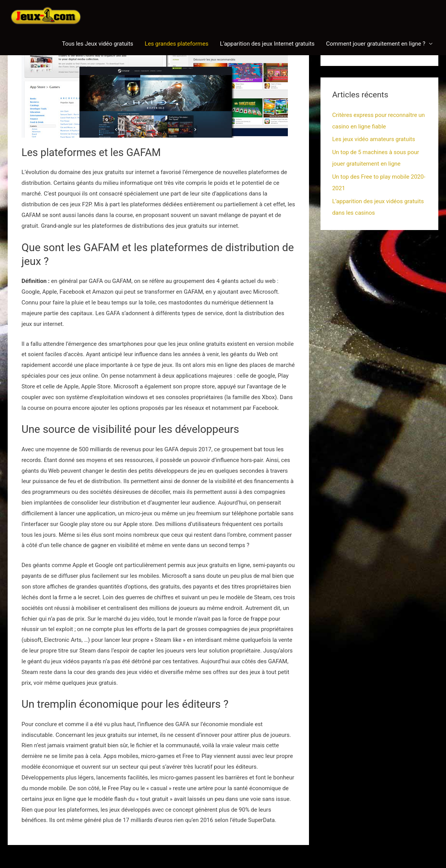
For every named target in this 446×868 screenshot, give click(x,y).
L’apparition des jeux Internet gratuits (267, 44)
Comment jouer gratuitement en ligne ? (376, 44)
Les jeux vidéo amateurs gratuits (373, 139)
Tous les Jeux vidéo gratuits (97, 44)
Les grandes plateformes (177, 44)
